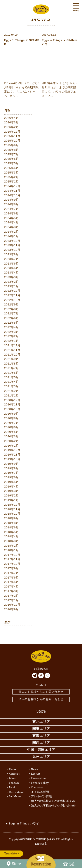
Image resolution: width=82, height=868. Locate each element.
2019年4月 (11, 487)
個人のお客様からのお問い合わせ (41, 692)
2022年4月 (11, 327)
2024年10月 (12, 195)
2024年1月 (11, 236)
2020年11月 (12, 404)
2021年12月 (12, 345)
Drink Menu (16, 792)
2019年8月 (11, 468)
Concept (14, 774)
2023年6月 (11, 264)
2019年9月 (11, 464)
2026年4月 (11, 118)
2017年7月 (11, 573)
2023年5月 (11, 268)
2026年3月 (11, 122)
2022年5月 (11, 323)
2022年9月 (11, 304)
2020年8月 (11, 418)
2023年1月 (11, 286)
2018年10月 (12, 514)
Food (12, 787)
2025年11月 (12, 136)
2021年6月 (11, 373)
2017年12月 (12, 555)
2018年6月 (11, 527)
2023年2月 (11, 282)
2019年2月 (11, 495)
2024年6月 (11, 213)
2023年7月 (11, 259)
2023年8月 (11, 254)
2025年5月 (11, 163)
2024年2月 (11, 232)
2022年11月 (12, 295)
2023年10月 (12, 250)
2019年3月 (11, 491)
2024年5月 (11, 218)
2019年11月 (12, 455)
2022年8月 (11, 309)
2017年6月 (11, 578)
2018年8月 (11, 523)
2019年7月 (11, 473)
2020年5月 (11, 432)
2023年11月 (12, 245)
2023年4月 (11, 273)
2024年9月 (11, 200)
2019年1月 (11, 500)
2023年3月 (11, 277)
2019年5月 (11, 482)
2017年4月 (11, 587)
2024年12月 (12, 186)
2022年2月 (11, 336)
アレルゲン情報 (42, 796)
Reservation (38, 778)
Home (13, 769)
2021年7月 (11, 368)
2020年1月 (11, 446)
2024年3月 (11, 227)
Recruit (36, 774)
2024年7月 (11, 209)
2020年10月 (12, 409)
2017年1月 (11, 600)
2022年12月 (12, 291)
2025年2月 (11, 177)
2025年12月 (12, 132)
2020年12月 (12, 400)
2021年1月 (11, 395)
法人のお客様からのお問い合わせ (41, 699)
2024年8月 (11, 204)
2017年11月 (12, 559)
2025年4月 (11, 168)
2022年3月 (11, 332)
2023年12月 (12, 241)
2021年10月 (12, 355)
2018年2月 (11, 546)
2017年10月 (12, 564)
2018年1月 (11, 550)
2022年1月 (11, 341)
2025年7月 (11, 154)
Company (37, 787)
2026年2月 (11, 127)
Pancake (14, 783)
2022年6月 (11, 318)
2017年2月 (11, 596)
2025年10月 (12, 141)
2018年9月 (11, 518)
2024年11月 (12, 191)
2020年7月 (11, 423)
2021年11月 (12, 350)
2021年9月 (11, 359)
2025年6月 (11, 159)
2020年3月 (11, 436)
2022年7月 (11, 313)
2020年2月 (11, 441)
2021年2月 (11, 391)
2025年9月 (11, 145)
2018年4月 (11, 536)
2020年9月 (11, 414)
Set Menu (15, 796)
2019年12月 (12, 450)
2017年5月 (11, 582)
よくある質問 (40, 792)
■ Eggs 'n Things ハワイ (22, 823)
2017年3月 (11, 591)
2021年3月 (11, 386)
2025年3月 (11, 173)
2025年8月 (11, 150)
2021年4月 (11, 382)
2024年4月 (11, 222)
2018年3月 (11, 541)
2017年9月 (11, 568)
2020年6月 (11, 427)
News (35, 769)
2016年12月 (12, 605)
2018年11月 (12, 509)
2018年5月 (11, 532)
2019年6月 (11, 477)
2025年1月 (11, 181)
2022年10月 (12, 300)
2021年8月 (11, 364)
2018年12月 (12, 505)
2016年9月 (11, 609)
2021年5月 (11, 377)
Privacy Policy (40, 783)
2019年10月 (12, 459)
